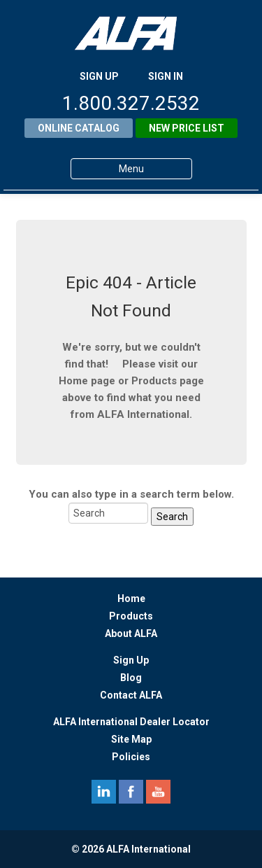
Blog (131, 678)
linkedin (104, 792)
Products (131, 616)
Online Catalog (79, 128)
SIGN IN (166, 76)
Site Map (131, 739)
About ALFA (131, 633)
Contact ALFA (131, 695)
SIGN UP (99, 76)
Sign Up (131, 660)
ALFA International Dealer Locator (131, 722)
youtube (158, 792)
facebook (131, 792)
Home (131, 598)
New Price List (187, 128)
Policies (131, 757)
